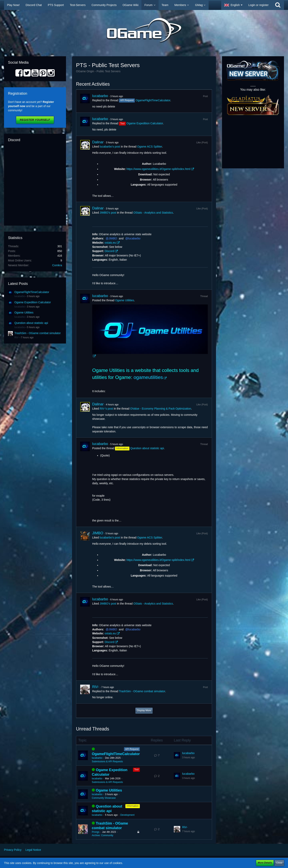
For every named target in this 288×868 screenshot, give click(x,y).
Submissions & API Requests (107, 762)
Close (279, 863)
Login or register (258, 5)
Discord (109, 251)
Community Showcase (104, 798)
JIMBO (113, 238)
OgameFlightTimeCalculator (32, 292)
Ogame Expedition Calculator (33, 302)
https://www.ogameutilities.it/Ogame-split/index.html (158, 169)
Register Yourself (35, 120)
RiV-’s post (106, 409)
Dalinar (98, 142)
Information (133, 806)
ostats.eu (110, 243)
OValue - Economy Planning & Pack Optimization (161, 409)
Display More (144, 710)
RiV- (17, 338)
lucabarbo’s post (110, 147)
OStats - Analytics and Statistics (153, 213)
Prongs (96, 832)
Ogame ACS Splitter (150, 147)
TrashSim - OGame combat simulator (37, 333)
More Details (265, 863)
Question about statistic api (31, 323)
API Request (132, 749)
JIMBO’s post (108, 213)
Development (127, 815)
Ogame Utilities (24, 312)
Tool (136, 770)
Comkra (57, 265)
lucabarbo (20, 296)
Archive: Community (102, 835)
